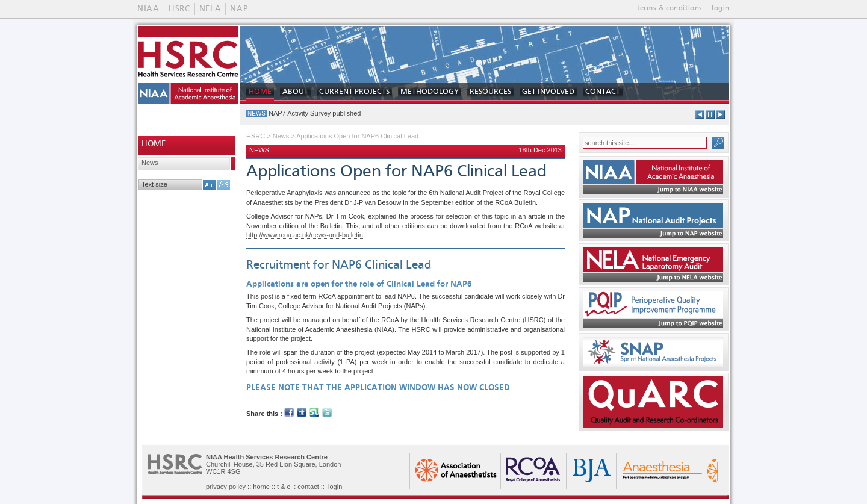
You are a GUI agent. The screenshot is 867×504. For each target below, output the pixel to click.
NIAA (148, 9)
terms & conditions (670, 8)
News (150, 163)
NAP (239, 9)
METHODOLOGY (430, 92)
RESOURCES (490, 92)
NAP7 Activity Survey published (315, 113)
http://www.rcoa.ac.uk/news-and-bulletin (305, 235)
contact (308, 487)
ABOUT (295, 92)
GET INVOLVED (548, 92)
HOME (260, 92)
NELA (210, 9)
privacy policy (226, 487)
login (721, 8)
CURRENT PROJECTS (354, 92)
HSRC (179, 9)
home (261, 487)
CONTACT (603, 92)
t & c (284, 487)
